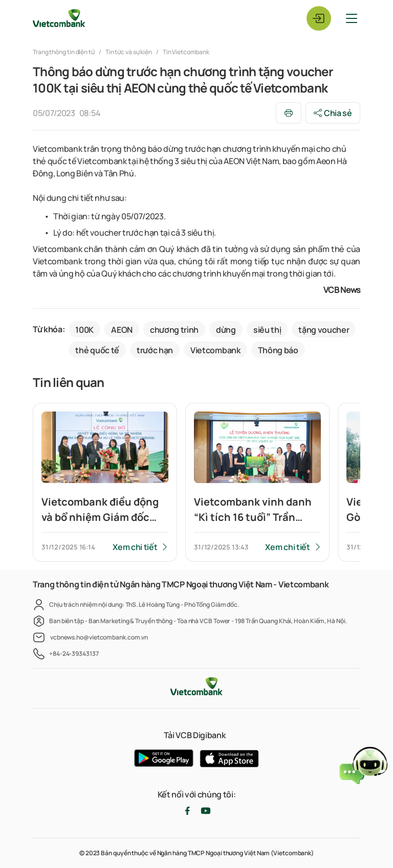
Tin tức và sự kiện (129, 52)
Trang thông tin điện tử (64, 52)
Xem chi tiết (135, 547)
